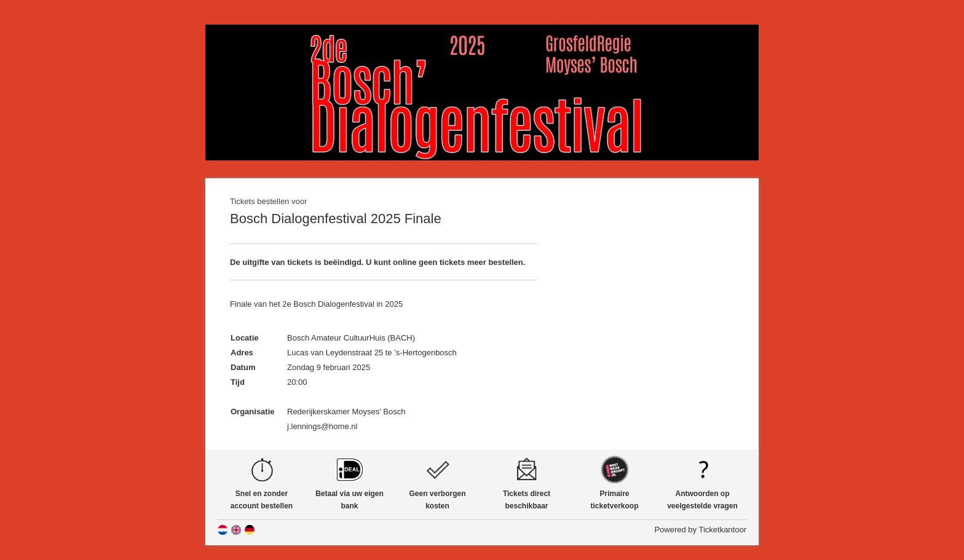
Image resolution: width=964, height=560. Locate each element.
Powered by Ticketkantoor (700, 530)
